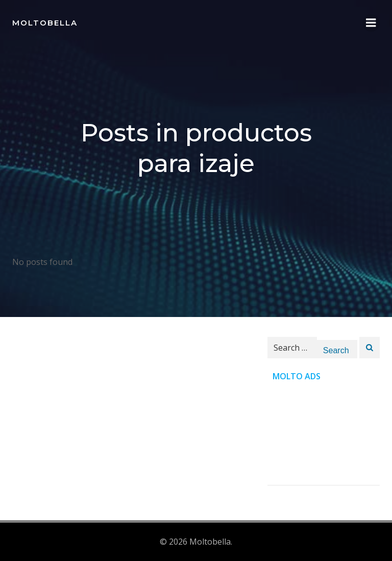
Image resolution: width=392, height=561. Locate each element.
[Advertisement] (324, 434)
